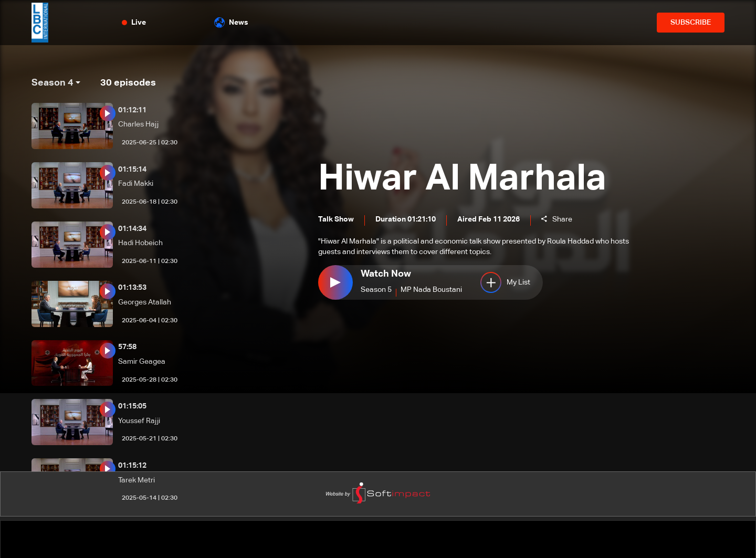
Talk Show (336, 220)
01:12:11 (132, 110)
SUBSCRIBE (691, 23)
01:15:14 (132, 170)
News (231, 23)
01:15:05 (132, 406)
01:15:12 (132, 466)
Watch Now (386, 275)
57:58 (127, 347)
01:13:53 (132, 288)
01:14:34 (132, 229)
